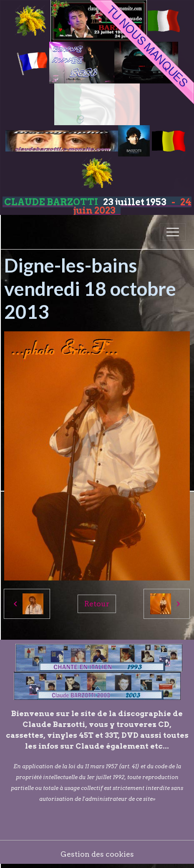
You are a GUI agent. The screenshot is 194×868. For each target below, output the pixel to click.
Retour (97, 604)
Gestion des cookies (97, 854)
